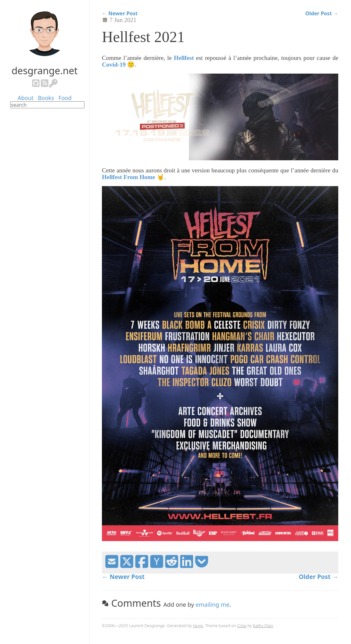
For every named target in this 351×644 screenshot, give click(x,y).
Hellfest (184, 58)
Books (46, 98)
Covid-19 (114, 65)
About (25, 98)
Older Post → (322, 14)
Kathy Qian (263, 626)
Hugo (198, 626)
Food (65, 98)
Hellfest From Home (129, 177)
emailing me (212, 604)
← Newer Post (120, 14)
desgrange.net (45, 71)
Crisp (242, 626)
